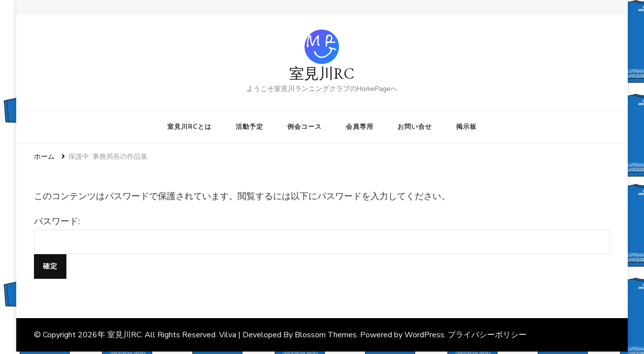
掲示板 (466, 127)
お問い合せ (415, 127)
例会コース (305, 127)
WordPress (424, 335)
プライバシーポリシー (487, 335)
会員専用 (360, 127)
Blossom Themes (326, 335)
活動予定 (249, 127)
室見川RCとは (189, 127)
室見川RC (322, 74)
